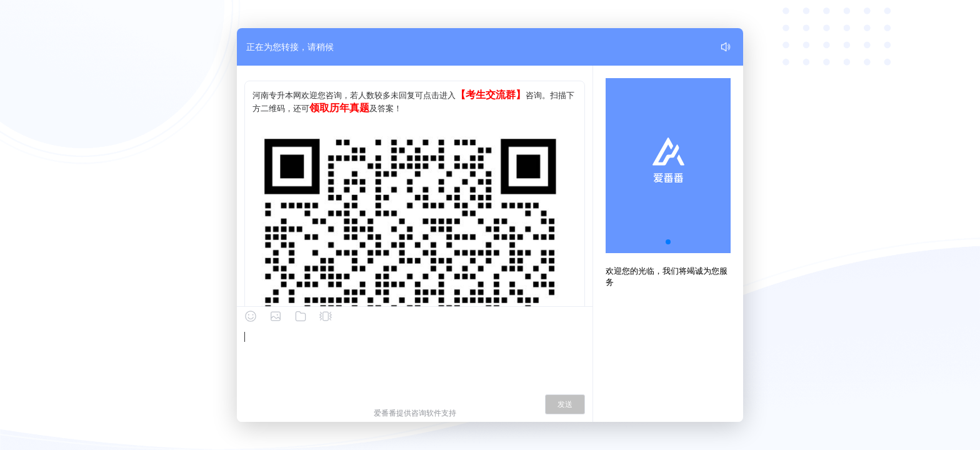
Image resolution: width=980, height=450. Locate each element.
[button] (668, 242)
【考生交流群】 (491, 95)
